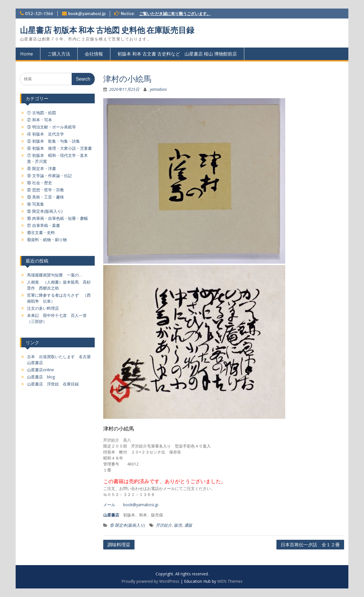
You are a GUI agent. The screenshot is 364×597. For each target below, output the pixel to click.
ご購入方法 (59, 54)
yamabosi (158, 89)
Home (27, 54)
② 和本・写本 (40, 120)
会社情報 (94, 54)
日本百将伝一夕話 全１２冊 (310, 545)
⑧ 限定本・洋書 (42, 168)
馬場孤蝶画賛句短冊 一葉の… (54, 275)
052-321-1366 (39, 14)
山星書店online (41, 370)
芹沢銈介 (164, 525)
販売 (178, 525)
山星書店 (111, 515)
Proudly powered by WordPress (150, 581)
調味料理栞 (119, 545)
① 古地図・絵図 (42, 113)
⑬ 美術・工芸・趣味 (45, 197)
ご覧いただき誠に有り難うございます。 (175, 14)
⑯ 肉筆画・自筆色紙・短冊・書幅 (57, 218)
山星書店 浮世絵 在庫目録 (53, 384)
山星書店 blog (41, 377)
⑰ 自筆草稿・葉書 (44, 225)
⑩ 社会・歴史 (40, 183)
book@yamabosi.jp (87, 14)
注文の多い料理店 (43, 308)
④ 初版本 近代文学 (45, 134)
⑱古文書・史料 (41, 232)
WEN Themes (230, 581)
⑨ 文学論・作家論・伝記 (49, 176)
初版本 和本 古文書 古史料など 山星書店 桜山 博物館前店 (177, 54)
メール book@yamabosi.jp (131, 505)
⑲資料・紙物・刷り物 (47, 240)
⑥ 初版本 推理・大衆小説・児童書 (59, 148)
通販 (188, 525)
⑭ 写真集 (36, 204)
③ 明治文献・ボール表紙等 (51, 127)
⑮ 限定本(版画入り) (127, 525)
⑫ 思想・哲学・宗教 (45, 190)
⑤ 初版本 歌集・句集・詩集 (53, 141)
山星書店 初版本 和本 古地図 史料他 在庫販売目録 (107, 30)
